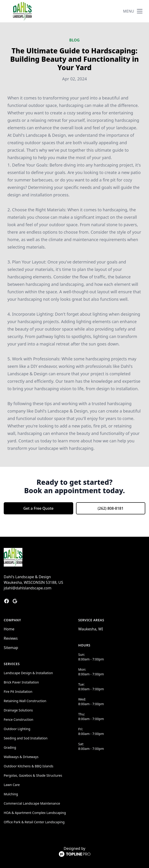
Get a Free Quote (38, 508)
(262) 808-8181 (111, 508)
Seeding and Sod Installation (26, 738)
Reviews (11, 638)
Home (9, 629)
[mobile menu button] (140, 11)
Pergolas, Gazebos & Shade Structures (33, 775)
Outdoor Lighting (17, 729)
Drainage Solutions (18, 710)
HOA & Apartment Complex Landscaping (35, 813)
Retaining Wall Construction (25, 701)
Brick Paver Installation (21, 682)
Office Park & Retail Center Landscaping (34, 822)
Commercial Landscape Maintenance (32, 803)
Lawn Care (12, 785)
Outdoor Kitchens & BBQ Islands (29, 766)
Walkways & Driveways (21, 757)
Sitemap (11, 648)
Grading (10, 747)
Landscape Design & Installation (28, 673)
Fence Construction (19, 719)
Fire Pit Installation (18, 692)
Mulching (11, 794)
